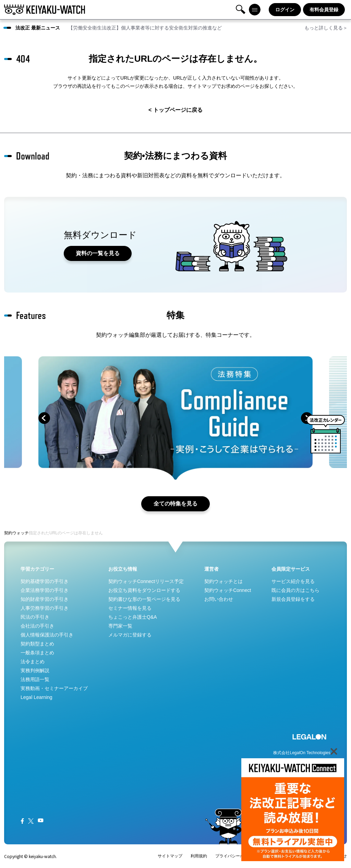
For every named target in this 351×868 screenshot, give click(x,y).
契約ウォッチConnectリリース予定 (146, 581)
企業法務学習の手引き (45, 590)
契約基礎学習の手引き (45, 581)
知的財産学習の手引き (45, 599)
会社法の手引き (37, 626)
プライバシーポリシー (236, 856)
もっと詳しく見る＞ (326, 28)
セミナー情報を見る (130, 608)
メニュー (255, 10)
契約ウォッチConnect (228, 590)
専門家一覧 (120, 626)
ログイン (285, 10)
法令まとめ (33, 662)
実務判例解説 (35, 670)
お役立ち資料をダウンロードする (144, 590)
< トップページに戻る (175, 110)
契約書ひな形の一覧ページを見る (144, 599)
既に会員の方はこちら (295, 590)
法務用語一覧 (35, 679)
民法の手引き (35, 617)
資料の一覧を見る (98, 253)
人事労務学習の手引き (45, 608)
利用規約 (199, 856)
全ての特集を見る (175, 504)
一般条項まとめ (37, 653)
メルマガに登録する (130, 635)
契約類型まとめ (37, 644)
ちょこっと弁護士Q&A (133, 617)
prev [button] (44, 418)
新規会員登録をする (293, 599)
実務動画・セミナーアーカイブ (54, 688)
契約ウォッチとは (223, 581)
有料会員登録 (324, 10)
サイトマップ (170, 856)
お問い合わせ (219, 599)
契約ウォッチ (16, 533)
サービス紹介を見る (293, 581)
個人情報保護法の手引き (47, 635)
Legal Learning (37, 697)
